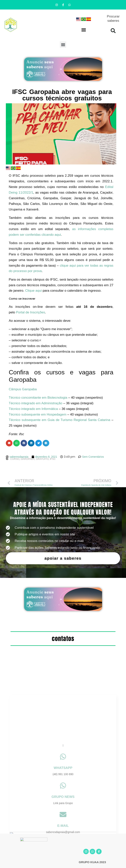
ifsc (53, 459)
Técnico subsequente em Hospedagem (38, 414)
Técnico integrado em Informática (33, 409)
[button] (84, 30)
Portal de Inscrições (30, 312)
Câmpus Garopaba (23, 389)
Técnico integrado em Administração (36, 403)
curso (15, 459)
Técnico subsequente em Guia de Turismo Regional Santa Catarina (59, 420)
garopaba (28, 459)
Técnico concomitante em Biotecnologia (38, 398)
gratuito (42, 459)
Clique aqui (33, 291)
